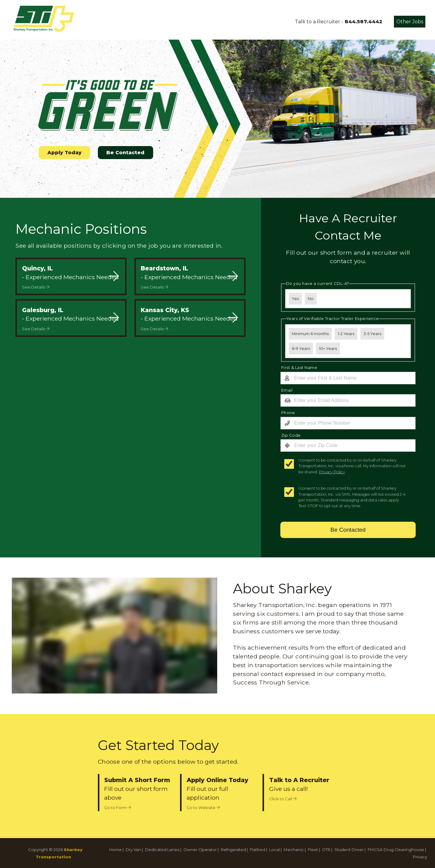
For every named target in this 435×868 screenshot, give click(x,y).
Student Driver (349, 850)
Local (274, 850)
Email (287, 390)
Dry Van (133, 850)
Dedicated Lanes (162, 850)
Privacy (420, 857)
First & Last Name (299, 367)
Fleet (313, 850)
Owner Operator (200, 850)
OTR (326, 850)
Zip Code (291, 435)
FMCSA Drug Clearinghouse (396, 850)
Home (116, 850)
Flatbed (258, 850)
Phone (288, 413)
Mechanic (294, 850)
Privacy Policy (332, 472)
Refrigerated (233, 850)
